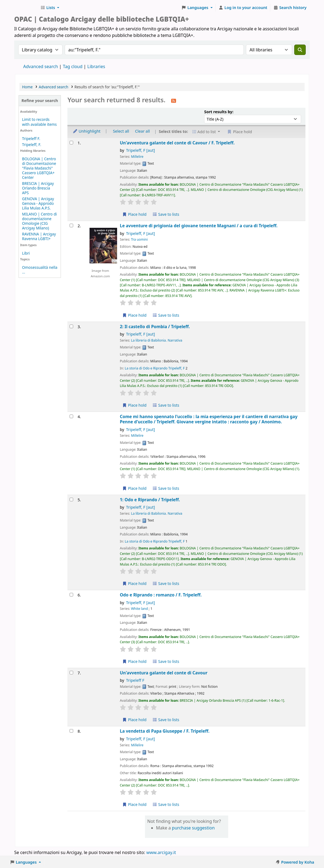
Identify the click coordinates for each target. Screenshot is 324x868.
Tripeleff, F (141, 150)
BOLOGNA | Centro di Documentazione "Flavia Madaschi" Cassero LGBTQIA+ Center (39, 168)
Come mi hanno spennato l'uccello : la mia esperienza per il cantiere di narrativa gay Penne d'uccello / (209, 419)
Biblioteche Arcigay (26, 8)
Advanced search (41, 66)
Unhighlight (87, 131)
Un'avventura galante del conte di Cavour (164, 673)
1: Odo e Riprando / (150, 500)
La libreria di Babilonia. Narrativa (157, 340)
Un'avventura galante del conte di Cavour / (177, 143)
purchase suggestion (193, 828)
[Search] (300, 50)
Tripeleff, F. (32, 145)
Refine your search (40, 101)
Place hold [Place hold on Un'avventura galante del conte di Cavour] (134, 720)
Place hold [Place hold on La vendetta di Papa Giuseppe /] (134, 804)
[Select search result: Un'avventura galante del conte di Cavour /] (71, 143)
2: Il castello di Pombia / (155, 327)
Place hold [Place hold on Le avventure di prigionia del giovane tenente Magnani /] (134, 315)
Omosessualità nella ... (40, 270)
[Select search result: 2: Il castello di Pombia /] (71, 326)
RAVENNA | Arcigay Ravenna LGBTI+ (39, 236)
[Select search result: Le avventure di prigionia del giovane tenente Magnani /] (71, 225)
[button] (50, 8)
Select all (121, 131)
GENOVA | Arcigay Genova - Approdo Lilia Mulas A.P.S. (38, 203)
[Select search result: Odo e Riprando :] (71, 595)
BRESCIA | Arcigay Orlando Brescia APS (38, 188)
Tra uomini (139, 239)
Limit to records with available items (39, 122)
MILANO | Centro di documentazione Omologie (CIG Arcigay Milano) (40, 221)
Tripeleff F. (31, 139)
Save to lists (166, 214)
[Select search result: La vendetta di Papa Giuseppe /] (71, 731)
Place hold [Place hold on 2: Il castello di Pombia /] (134, 405)
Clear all (142, 131)
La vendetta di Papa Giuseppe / (165, 731)
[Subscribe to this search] (174, 100)
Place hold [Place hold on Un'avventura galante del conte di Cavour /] (134, 214)
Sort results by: (219, 112)
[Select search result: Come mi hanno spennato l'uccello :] (71, 416)
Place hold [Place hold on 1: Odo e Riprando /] (134, 583)
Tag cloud (73, 66)
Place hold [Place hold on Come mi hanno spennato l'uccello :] (134, 488)
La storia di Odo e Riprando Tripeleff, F (155, 368)
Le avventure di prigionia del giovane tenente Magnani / (199, 226)
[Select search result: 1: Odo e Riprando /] (71, 499)
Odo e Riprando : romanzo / (161, 595)
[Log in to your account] (243, 8)
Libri (26, 253)
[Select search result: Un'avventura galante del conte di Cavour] (71, 673)
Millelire (137, 157)
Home (27, 87)
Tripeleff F (135, 680)
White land (139, 609)
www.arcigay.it (161, 852)
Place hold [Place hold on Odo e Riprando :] (134, 661)
